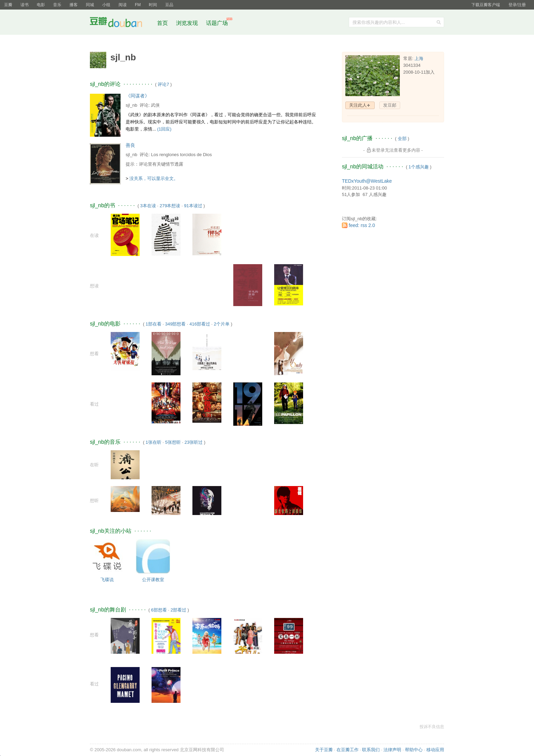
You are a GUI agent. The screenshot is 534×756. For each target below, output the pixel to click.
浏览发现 (188, 23)
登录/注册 (517, 5)
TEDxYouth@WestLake (367, 181)
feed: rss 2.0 (362, 225)
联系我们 (371, 750)
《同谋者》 (138, 96)
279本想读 (170, 206)
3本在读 (148, 206)
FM (138, 5)
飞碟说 (107, 580)
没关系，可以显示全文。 (154, 178)
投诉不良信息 (432, 727)
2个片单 (222, 324)
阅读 (123, 5)
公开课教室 (153, 580)
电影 (41, 5)
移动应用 (435, 750)
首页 (162, 23)
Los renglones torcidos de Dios (181, 155)
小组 (106, 5)
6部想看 (159, 610)
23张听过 (194, 442)
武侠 (155, 105)
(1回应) (164, 129)
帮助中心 (414, 750)
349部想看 (176, 324)
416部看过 (200, 324)
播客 (74, 5)
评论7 (163, 84)
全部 (402, 139)
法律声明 (392, 750)
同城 (90, 5)
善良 (130, 145)
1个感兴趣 (419, 167)
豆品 (169, 5)
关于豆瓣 (324, 750)
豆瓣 (8, 5)
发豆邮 (390, 105)
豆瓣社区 (121, 23)
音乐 (57, 5)
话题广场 (217, 23)
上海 (419, 58)
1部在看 (154, 324)
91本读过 (193, 206)
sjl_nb (131, 105)
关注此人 (358, 105)
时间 (153, 5)
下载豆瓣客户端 (486, 5)
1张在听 (154, 442)
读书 (25, 5)
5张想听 (173, 442)
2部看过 (178, 610)
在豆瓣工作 (348, 750)
